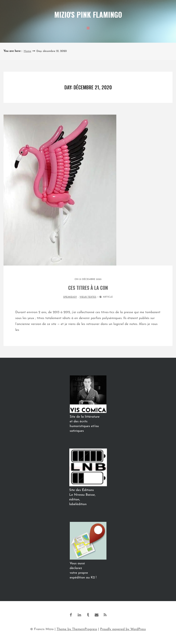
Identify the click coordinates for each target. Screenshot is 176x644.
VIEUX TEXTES (88, 297)
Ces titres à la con (88, 288)
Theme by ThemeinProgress (77, 629)
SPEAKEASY (70, 297)
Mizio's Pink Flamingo (88, 15)
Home (27, 51)
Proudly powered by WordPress (123, 629)
